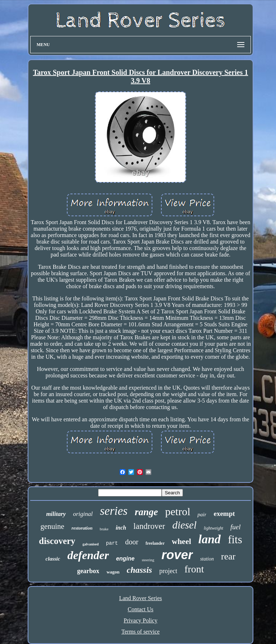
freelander (155, 543)
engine (125, 559)
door (132, 542)
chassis (140, 570)
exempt (224, 514)
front (194, 569)
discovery (57, 541)
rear (228, 556)
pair (202, 514)
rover (177, 555)
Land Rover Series (140, 598)
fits (235, 539)
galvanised (91, 544)
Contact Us (141, 609)
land (210, 539)
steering (148, 560)
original (83, 514)
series (114, 511)
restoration (82, 528)
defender (88, 555)
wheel (181, 541)
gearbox (88, 571)
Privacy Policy (141, 620)
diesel (184, 525)
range (146, 512)
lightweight (213, 528)
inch (121, 528)
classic (53, 559)
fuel (236, 527)
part (112, 543)
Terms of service (141, 632)
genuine (52, 526)
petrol (178, 511)
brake (104, 529)
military (56, 514)
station (207, 559)
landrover (149, 526)
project (168, 571)
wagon (113, 572)
